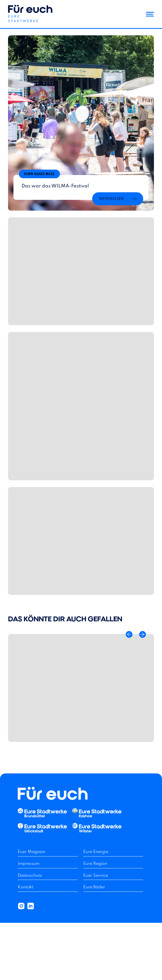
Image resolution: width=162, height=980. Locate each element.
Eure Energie (96, 852)
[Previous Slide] (129, 634)
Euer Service (96, 876)
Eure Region (95, 864)
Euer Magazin (32, 852)
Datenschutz (30, 876)
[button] (30, 14)
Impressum (29, 864)
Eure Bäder (94, 887)
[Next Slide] (143, 634)
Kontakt (26, 887)
